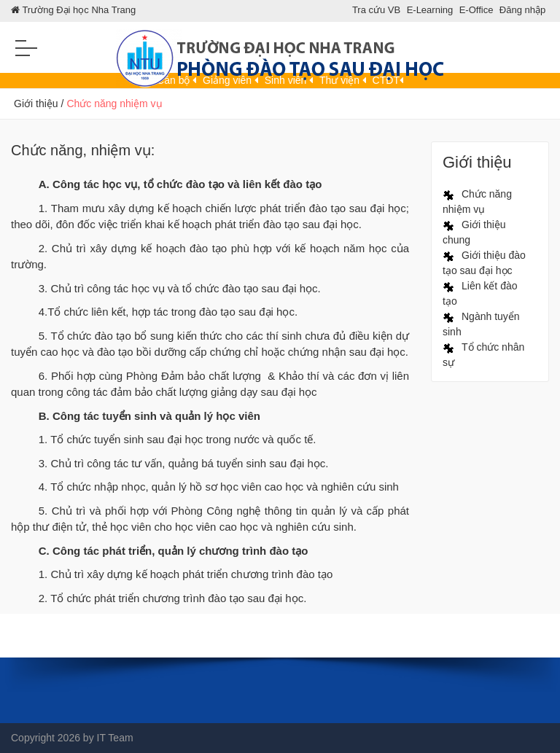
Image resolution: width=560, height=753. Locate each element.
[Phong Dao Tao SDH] (280, 53)
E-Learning (430, 10)
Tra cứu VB (376, 10)
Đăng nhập (522, 10)
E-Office (477, 10)
